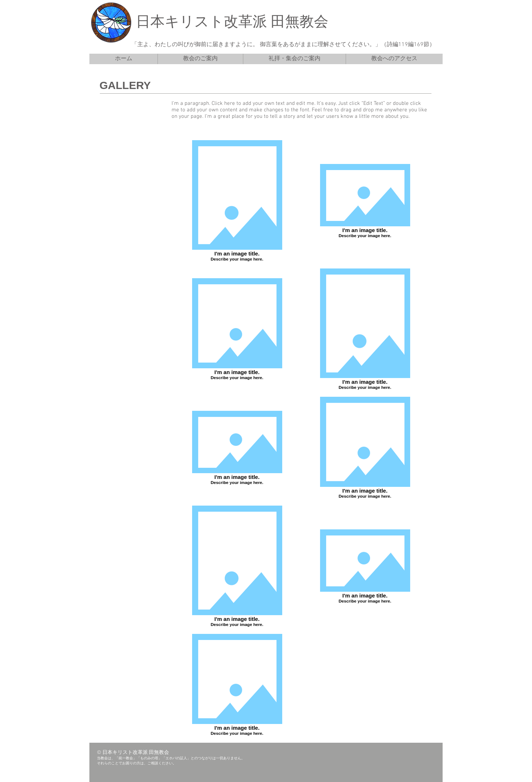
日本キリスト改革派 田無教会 (232, 23)
